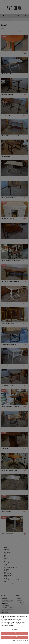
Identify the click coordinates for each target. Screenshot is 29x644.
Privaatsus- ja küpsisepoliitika (20, 641)
